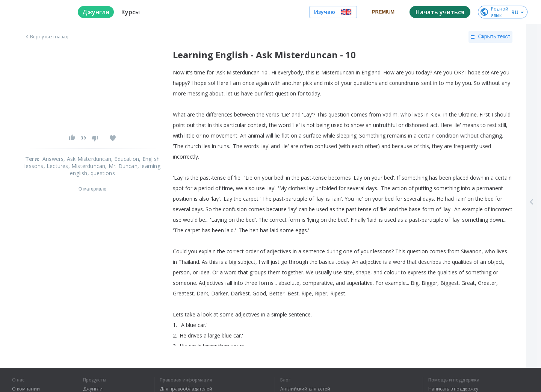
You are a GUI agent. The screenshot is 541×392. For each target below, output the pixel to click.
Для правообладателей (186, 389)
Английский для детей (305, 389)
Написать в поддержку (453, 389)
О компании (26, 389)
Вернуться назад (46, 37)
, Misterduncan (87, 166)
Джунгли (93, 389)
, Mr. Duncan (121, 166)
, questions (101, 173)
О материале (92, 189)
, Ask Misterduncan (87, 159)
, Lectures (56, 166)
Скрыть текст (490, 37)
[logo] (39, 12)
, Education (125, 159)
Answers (53, 159)
